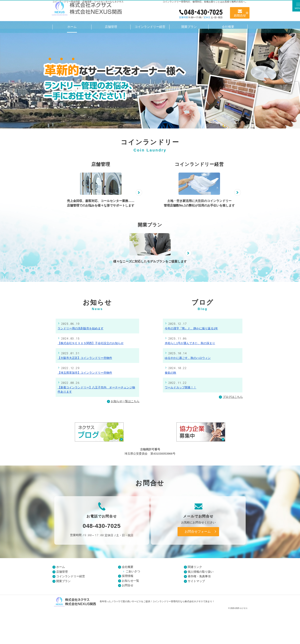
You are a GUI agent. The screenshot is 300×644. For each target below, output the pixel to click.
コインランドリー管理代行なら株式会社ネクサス (178, 635)
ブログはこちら (231, 431)
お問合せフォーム (198, 565)
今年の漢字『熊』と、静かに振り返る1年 (191, 362)
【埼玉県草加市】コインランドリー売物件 (85, 406)
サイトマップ (196, 615)
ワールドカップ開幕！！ (181, 421)
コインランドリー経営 (71, 610)
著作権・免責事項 (199, 610)
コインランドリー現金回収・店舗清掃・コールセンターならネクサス (88, 2)
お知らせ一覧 (130, 614)
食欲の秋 (170, 406)
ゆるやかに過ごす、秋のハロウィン (188, 391)
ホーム (61, 601)
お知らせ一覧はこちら (125, 435)
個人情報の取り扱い (201, 605)
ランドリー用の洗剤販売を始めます (81, 362)
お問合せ (240, 13)
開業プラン (63, 615)
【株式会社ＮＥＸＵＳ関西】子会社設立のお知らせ (91, 377)
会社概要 (128, 601)
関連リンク (195, 601)
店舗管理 (62, 605)
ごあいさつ (133, 605)
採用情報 (128, 610)
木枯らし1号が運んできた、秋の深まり (190, 377)
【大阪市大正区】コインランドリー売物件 (85, 391)
